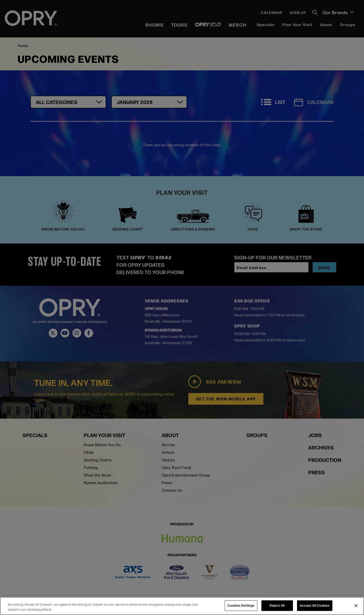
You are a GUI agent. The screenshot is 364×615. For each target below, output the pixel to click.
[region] (182, 606)
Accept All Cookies (315, 605)
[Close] (356, 606)
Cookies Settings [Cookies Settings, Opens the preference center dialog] (241, 605)
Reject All (277, 605)
